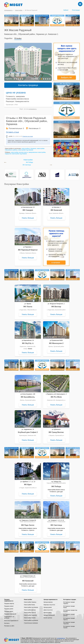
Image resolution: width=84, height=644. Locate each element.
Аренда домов (48, 606)
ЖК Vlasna (28, 305)
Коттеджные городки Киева (69, 606)
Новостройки (19, 10)
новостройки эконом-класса (19, 151)
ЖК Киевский (56, 209)
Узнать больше (28, 217)
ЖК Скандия (28, 209)
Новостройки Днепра (30, 609)
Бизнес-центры (48, 616)
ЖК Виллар (56, 305)
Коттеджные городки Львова (69, 626)
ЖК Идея (28, 483)
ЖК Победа (29, 161)
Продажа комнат (9, 605)
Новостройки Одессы (30, 611)
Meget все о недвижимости (12, 638)
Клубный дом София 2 (28, 431)
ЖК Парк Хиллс (28, 524)
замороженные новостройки (37, 151)
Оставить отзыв (12, 131)
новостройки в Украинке (29, 147)
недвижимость (33, 108)
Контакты (7, 622)
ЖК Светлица (27, 164)
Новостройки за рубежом (31, 619)
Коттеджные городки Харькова (69, 622)
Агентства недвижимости (11, 619)
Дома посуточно (48, 609)
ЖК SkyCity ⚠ (28, 342)
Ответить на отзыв (28, 135)
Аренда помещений (49, 614)
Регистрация (76, 10)
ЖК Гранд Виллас (56, 431)
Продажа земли (9, 610)
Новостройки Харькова (30, 614)
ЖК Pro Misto (56, 396)
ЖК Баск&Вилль (28, 396)
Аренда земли (48, 611)
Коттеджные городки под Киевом (70, 610)
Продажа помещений (10, 613)
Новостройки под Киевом (31, 606)
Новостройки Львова (30, 616)
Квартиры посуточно (49, 603)
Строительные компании (31, 622)
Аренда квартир (48, 601)
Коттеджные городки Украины (69, 601)
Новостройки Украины (30, 601)
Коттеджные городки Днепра (69, 614)
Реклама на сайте (9, 625)
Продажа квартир (9, 602)
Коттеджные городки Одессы (69, 618)
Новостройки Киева (29, 603)
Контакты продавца (28, 84)
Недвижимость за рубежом (9, 616)
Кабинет (66, 10)
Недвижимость (8, 10)
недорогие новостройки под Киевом (16, 152)
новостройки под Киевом (26, 149)
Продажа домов (9, 607)
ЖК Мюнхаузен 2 (56, 342)
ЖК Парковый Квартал (28, 249)
